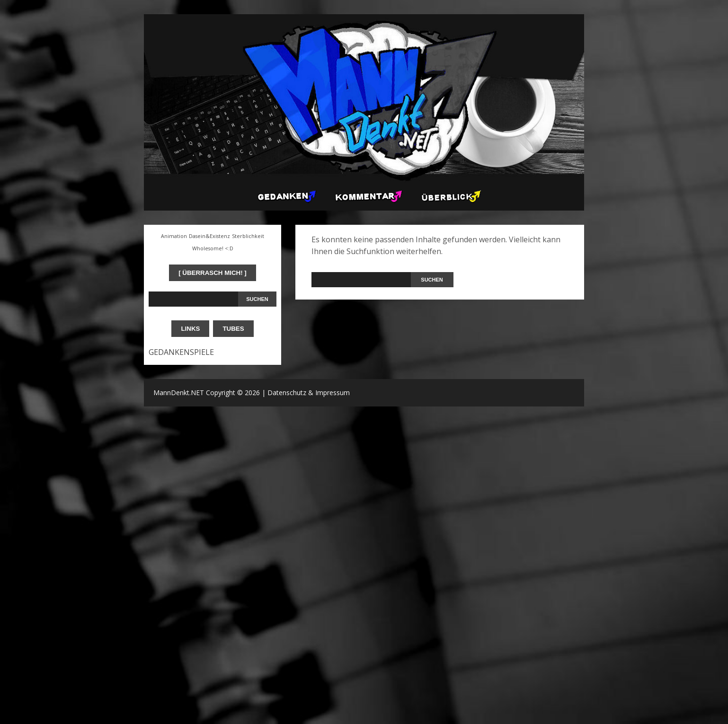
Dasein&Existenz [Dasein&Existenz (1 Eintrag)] (209, 236)
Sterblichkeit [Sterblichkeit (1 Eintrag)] (248, 236)
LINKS (190, 329)
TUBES (233, 329)
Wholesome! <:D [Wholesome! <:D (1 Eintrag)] (213, 248)
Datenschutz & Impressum (309, 393)
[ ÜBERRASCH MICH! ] (213, 273)
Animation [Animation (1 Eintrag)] (174, 236)
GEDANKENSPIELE (181, 352)
